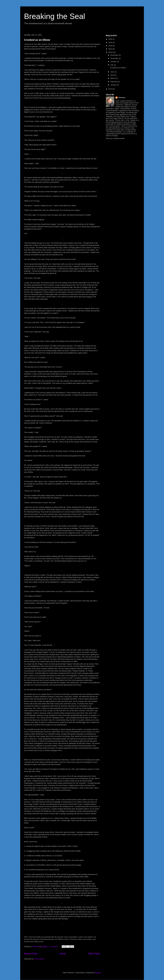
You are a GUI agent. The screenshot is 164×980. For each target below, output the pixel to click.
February (114, 82)
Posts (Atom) (39, 959)
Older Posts (94, 954)
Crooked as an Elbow (37, 40)
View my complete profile (115, 138)
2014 (111, 52)
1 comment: (54, 947)
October (114, 62)
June (112, 72)
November (115, 58)
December (115, 55)
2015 (111, 49)
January (114, 85)
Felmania (122, 98)
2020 (111, 39)
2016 (111, 46)
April (112, 75)
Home (63, 954)
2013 (111, 89)
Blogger (98, 973)
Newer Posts (31, 954)
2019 (111, 42)
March (113, 78)
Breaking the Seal (55, 16)
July (112, 65)
